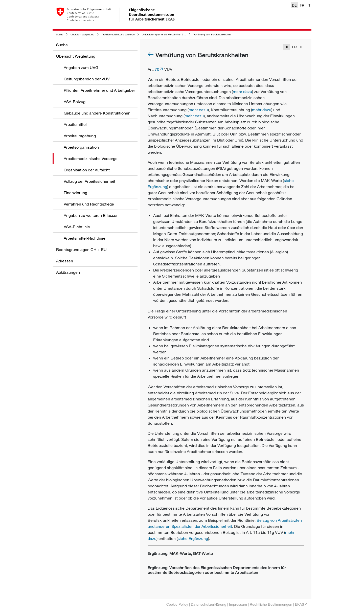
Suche (60, 35)
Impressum (238, 604)
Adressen (65, 261)
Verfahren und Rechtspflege (89, 204)
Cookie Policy (177, 604)
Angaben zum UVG (81, 67)
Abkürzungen (68, 272)
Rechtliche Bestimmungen (271, 604)
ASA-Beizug (75, 102)
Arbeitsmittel (75, 124)
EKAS (300, 604)
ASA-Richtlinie (77, 227)
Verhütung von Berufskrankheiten (212, 35)
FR (302, 5)
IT (309, 5)
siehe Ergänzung (193, 538)
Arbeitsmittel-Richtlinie (85, 238)
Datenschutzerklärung (209, 604)
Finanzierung (75, 193)
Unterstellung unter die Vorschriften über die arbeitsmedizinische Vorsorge (183, 35)
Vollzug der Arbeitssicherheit (89, 181)
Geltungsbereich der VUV (87, 79)
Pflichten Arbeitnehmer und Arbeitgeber (99, 90)
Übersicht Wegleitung (82, 35)
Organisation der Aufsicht (87, 170)
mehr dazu (242, 92)
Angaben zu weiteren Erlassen (91, 215)
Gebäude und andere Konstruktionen (97, 113)
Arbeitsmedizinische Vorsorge (118, 35)
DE (294, 5)
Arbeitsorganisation (81, 147)
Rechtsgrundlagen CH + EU (81, 250)
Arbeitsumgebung (80, 136)
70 (157, 69)
